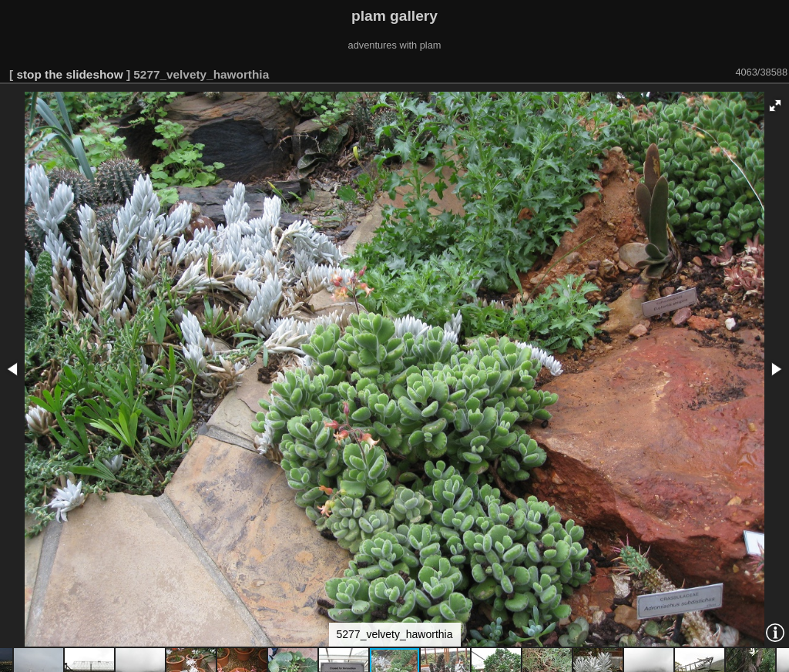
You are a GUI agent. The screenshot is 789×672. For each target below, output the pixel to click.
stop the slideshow (69, 74)
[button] (775, 106)
